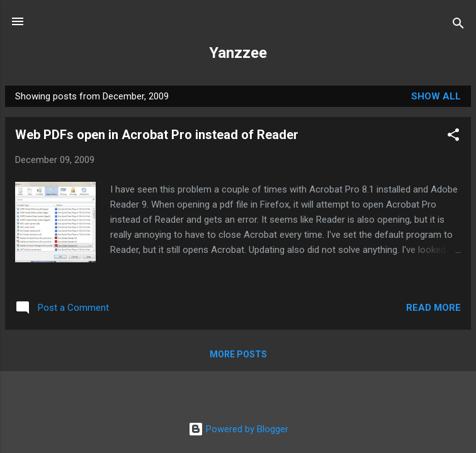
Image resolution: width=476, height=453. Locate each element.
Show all (436, 96)
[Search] (458, 25)
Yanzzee (238, 53)
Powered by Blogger (238, 429)
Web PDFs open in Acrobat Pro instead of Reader (157, 135)
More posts (238, 354)
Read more (433, 308)
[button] (453, 137)
